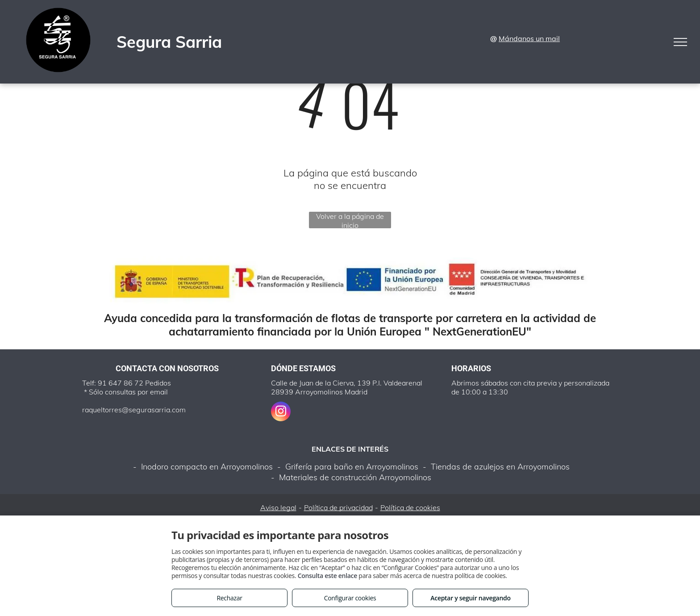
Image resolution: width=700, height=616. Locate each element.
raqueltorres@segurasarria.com (134, 410)
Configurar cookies (350, 598)
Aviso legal (278, 507)
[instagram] (281, 413)
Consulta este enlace (327, 576)
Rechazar (229, 598)
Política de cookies (410, 507)
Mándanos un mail (529, 38)
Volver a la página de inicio (350, 220)
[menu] (680, 42)
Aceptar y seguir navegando (470, 598)
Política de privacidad (338, 507)
